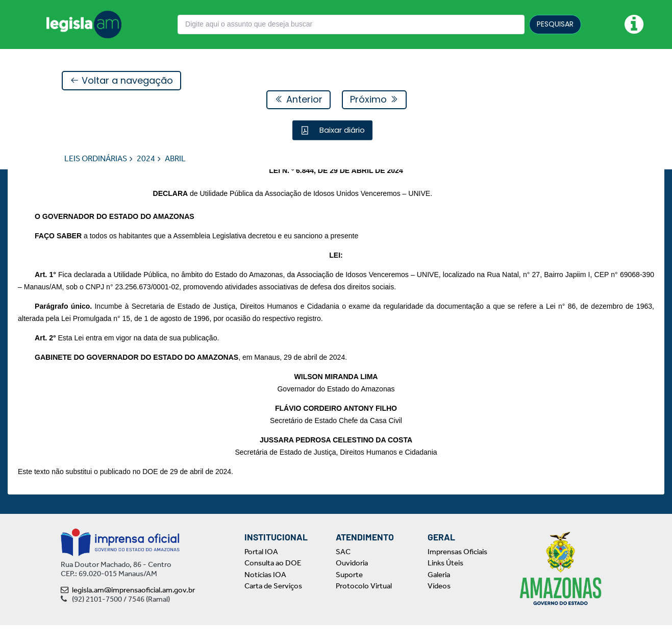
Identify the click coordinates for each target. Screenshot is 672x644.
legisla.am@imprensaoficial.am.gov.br (128, 609)
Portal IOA (261, 571)
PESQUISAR (555, 24)
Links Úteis (445, 582)
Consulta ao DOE (273, 582)
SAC (343, 571)
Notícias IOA (265, 593)
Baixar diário (341, 130)
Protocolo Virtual (364, 605)
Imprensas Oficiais (457, 571)
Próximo (374, 100)
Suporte (349, 593)
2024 (146, 159)
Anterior (298, 100)
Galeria (439, 593)
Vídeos (439, 605)
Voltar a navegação (121, 81)
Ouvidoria (352, 582)
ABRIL (175, 159)
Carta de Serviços (273, 605)
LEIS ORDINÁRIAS (96, 159)
